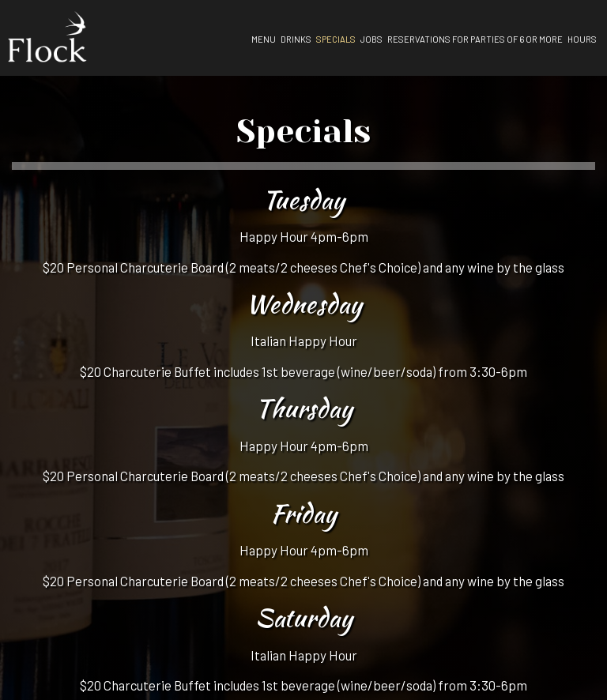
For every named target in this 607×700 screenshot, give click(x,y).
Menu (264, 39)
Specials (336, 39)
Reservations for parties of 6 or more (475, 39)
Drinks (296, 39)
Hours (582, 39)
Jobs (371, 39)
